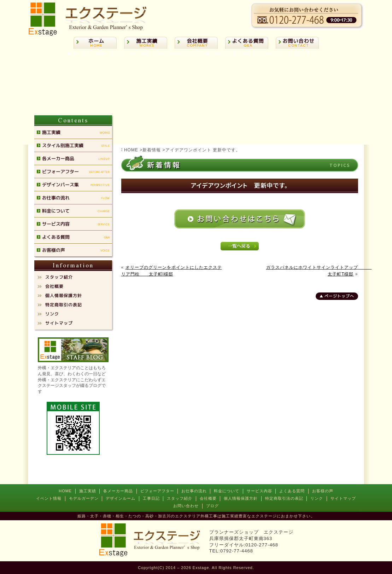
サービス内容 (259, 491)
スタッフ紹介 (180, 498)
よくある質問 (292, 491)
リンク (317, 498)
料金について (227, 491)
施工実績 (88, 491)
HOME (65, 491)
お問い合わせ (186, 506)
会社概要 (208, 498)
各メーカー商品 (118, 491)
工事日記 (151, 498)
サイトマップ (343, 498)
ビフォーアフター (157, 491)
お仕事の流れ (194, 491)
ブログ (212, 506)
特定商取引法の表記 (284, 498)
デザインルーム (121, 498)
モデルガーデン (84, 498)
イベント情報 (49, 498)
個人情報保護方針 (241, 498)
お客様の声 (323, 491)
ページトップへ (339, 296)
